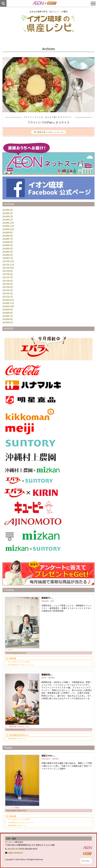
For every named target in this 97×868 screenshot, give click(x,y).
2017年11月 (8, 265)
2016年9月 (8, 310)
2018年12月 (8, 223)
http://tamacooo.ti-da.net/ (16, 730)
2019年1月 (8, 220)
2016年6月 (8, 319)
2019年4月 (8, 210)
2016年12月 (8, 300)
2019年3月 (8, 213)
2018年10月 (8, 229)
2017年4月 (8, 287)
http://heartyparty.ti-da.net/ (16, 653)
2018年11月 (8, 226)
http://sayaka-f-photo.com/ (16, 810)
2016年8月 (8, 313)
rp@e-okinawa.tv (16, 853)
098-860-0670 (14, 849)
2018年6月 (8, 242)
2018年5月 (8, 245)
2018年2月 (8, 255)
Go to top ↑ (86, 861)
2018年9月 (8, 233)
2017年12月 (8, 261)
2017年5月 (8, 284)
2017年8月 (8, 274)
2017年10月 (8, 268)
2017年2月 (8, 293)
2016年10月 (8, 306)
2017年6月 (8, 281)
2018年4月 (8, 249)
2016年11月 (8, 303)
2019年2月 (8, 216)
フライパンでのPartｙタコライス (48, 123)
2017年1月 (8, 297)
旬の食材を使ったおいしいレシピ (49, 132)
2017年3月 (8, 290)
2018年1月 (8, 258)
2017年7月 (8, 277)
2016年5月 (8, 322)
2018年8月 (8, 236)
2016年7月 (8, 316)
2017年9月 (8, 271)
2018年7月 (8, 239)
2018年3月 (8, 252)
